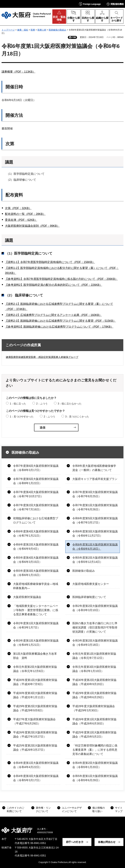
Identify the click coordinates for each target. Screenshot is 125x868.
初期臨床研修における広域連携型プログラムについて (36, 520)
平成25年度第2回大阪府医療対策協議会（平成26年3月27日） (35, 748)
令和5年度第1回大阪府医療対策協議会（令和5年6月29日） (95, 778)
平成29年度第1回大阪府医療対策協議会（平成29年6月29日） (94, 695)
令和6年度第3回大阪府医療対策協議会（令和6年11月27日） (95, 534)
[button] (90, 4)
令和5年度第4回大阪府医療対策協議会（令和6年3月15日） (36, 560)
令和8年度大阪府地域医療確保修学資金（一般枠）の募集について (94, 468)
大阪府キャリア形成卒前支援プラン (95, 479)
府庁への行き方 (75, 842)
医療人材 (42, 30)
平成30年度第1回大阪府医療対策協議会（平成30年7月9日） (35, 682)
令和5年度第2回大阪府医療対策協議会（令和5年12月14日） (95, 560)
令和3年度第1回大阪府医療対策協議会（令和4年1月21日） (36, 643)
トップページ (8, 30)
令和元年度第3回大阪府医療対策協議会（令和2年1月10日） (94, 669)
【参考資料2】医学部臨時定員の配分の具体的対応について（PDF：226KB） (54, 285)
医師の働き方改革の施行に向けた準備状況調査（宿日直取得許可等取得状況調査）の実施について (95, 627)
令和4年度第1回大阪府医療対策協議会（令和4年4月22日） (36, 765)
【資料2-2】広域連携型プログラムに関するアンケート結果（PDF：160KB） (53, 315)
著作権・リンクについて (43, 810)
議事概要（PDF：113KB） (18, 72)
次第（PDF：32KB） (18, 208)
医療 (33, 30)
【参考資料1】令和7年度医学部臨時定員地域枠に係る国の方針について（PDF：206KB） (61, 279)
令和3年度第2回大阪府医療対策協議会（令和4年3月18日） (95, 643)
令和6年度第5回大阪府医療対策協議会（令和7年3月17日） (95, 520)
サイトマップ (119, 810)
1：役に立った (18, 404)
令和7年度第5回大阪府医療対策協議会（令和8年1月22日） (36, 481)
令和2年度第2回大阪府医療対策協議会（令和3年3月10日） (95, 608)
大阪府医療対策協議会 (27, 597)
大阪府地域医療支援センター (91, 584)
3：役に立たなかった (70, 404)
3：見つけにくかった (77, 417)
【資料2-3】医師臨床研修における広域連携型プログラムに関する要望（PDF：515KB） (60, 321)
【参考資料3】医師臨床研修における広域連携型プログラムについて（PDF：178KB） (59, 327)
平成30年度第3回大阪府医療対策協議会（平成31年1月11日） (35, 695)
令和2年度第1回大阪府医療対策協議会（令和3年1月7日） (36, 625)
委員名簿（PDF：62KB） (21, 220)
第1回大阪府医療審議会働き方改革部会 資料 (35, 656)
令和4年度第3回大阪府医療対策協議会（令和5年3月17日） (36, 778)
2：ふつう (42, 404)
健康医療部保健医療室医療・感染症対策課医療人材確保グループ (42, 357)
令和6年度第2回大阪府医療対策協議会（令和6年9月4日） (36, 547)
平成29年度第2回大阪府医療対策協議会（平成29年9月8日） (35, 708)
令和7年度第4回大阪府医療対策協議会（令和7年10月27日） (36, 494)
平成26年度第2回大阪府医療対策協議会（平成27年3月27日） (35, 735)
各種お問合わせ (107, 842)
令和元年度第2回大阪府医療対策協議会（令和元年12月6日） (35, 669)
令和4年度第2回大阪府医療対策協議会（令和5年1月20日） (95, 765)
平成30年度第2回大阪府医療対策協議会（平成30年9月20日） (94, 682)
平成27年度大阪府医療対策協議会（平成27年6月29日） (34, 721)
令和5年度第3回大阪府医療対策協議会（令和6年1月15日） (36, 573)
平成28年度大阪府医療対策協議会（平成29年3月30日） (94, 708)
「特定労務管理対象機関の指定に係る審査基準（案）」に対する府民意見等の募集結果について (95, 750)
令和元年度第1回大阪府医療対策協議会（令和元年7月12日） (94, 656)
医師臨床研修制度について (89, 597)
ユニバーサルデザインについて (72, 810)
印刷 (74, 37)
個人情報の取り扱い (99, 810)
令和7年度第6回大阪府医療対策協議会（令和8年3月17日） (36, 468)
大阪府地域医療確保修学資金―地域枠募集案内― (36, 586)
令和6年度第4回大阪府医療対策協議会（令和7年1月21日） (36, 534)
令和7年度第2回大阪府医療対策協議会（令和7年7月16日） (36, 507)
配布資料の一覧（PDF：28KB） (25, 214)
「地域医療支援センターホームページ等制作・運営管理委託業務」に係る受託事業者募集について (36, 610)
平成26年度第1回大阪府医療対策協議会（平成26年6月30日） (94, 721)
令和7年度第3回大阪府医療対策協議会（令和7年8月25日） (95, 494)
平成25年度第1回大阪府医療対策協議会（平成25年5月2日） (94, 735)
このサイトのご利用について (15, 810)
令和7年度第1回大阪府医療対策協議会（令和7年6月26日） (95, 507)
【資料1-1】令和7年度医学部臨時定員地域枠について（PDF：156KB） (50, 262)
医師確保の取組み (57, 30)
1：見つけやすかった (22, 417)
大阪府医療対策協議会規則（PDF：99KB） (32, 226)
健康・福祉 (23, 30)
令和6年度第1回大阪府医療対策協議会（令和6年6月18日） (95, 547)
